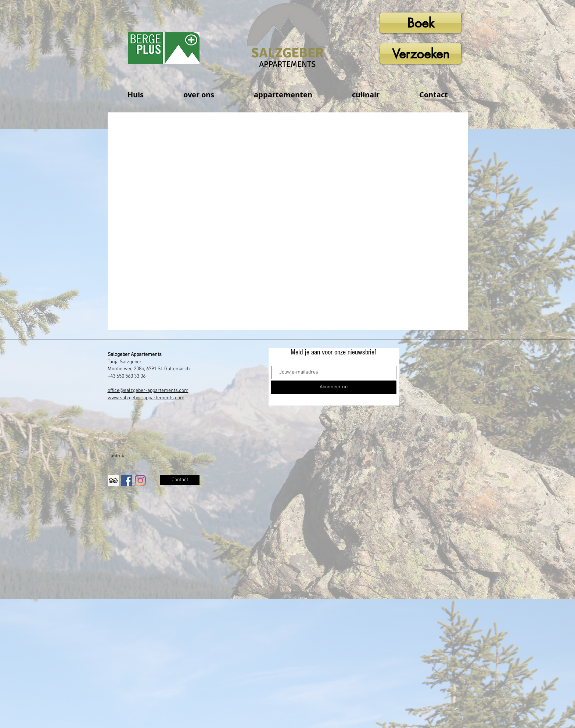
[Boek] (421, 23)
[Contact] (180, 480)
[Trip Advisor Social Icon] (113, 480)
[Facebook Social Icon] (127, 480)
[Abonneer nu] (334, 387)
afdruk (117, 456)
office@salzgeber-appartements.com (148, 391)
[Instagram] (140, 480)
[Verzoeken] (421, 54)
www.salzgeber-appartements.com (146, 398)
